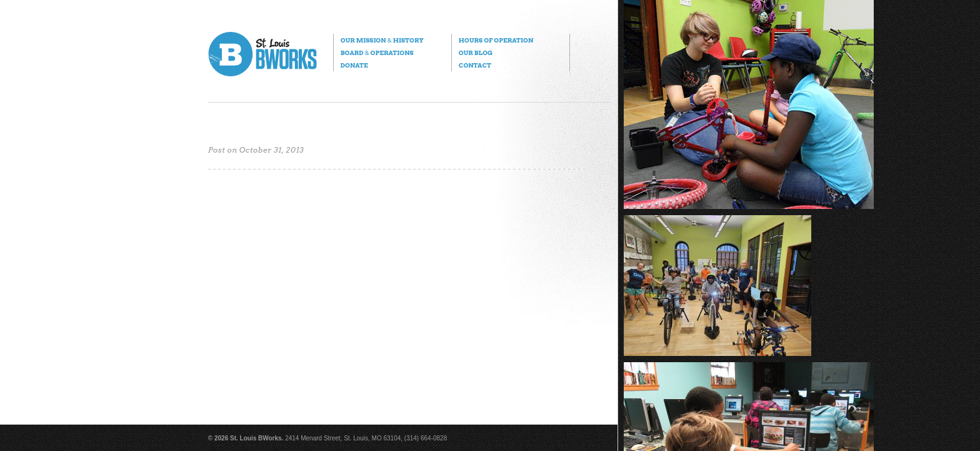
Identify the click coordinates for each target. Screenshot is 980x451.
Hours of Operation (496, 40)
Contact (475, 65)
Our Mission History (382, 40)
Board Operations (377, 53)
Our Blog (476, 53)
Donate (354, 65)
